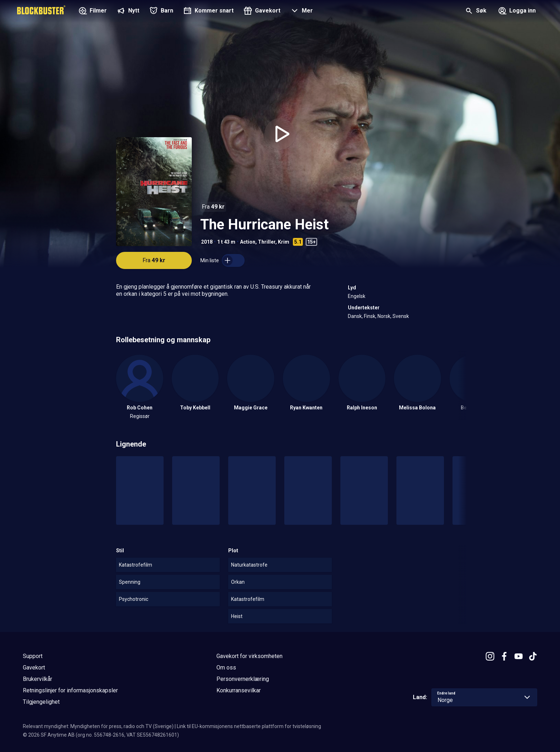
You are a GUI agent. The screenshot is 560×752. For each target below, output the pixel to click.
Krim (284, 242)
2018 (207, 242)
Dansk (355, 316)
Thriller (267, 242)
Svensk (401, 316)
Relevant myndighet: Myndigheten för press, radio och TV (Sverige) (98, 726)
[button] (301, 11)
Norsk (384, 316)
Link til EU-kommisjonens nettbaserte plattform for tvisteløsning (249, 726)
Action (248, 242)
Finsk (370, 316)
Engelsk (357, 296)
